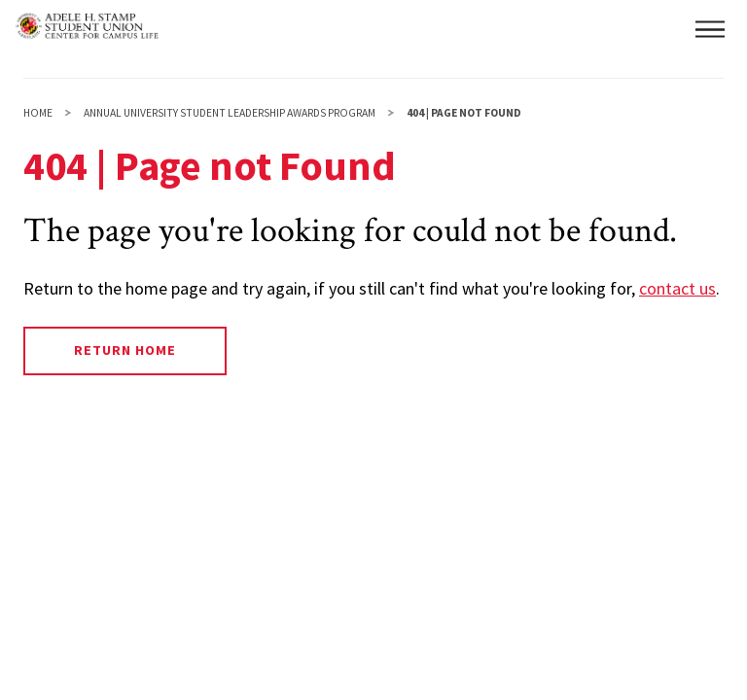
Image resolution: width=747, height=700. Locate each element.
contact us (677, 288)
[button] (710, 29)
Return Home (125, 350)
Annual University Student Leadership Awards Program (230, 113)
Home (38, 113)
